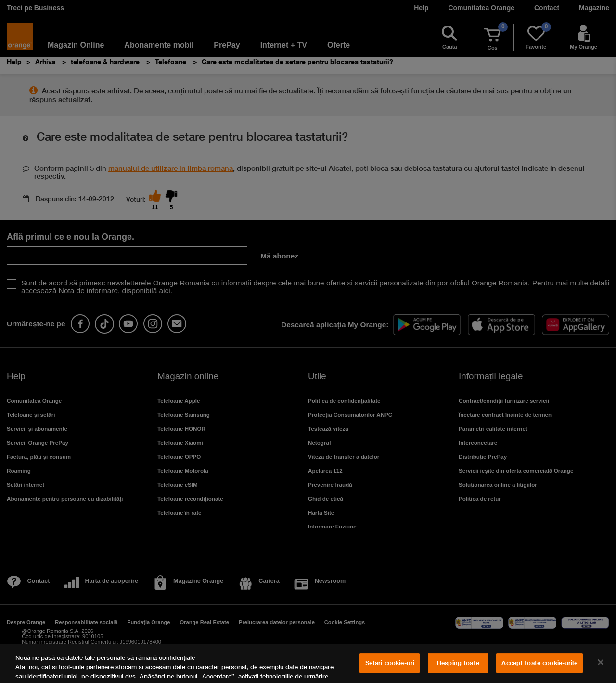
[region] (308, 663)
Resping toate (458, 663)
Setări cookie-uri (390, 663)
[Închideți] (601, 662)
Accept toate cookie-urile (539, 663)
